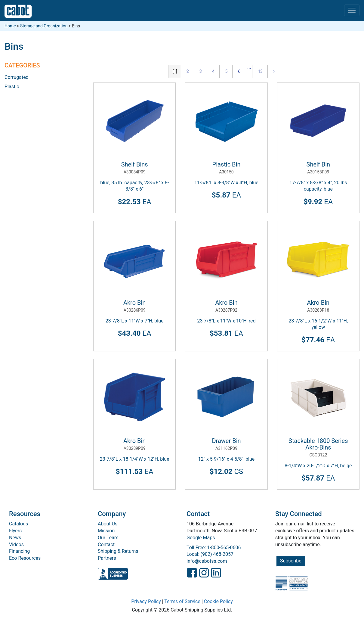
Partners (107, 558)
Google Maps (201, 538)
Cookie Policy (218, 601)
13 (260, 71)
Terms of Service (182, 601)
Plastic (12, 87)
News (15, 538)
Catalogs (19, 524)
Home (10, 26)
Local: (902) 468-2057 (210, 554)
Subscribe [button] (291, 561)
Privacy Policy (146, 601)
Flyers (15, 531)
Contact (106, 545)
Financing (19, 551)
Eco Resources (25, 558)
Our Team (108, 538)
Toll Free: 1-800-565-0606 (214, 548)
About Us (108, 524)
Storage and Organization (44, 26)
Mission (106, 531)
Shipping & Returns (118, 551)
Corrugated (17, 77)
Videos (16, 545)
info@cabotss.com (207, 561)
